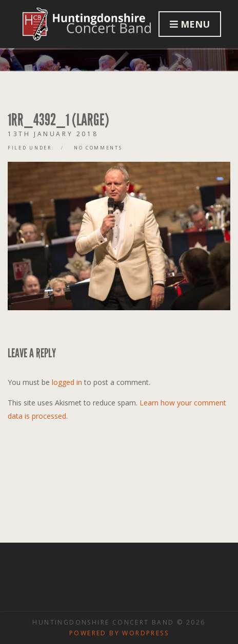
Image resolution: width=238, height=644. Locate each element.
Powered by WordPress (119, 633)
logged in (67, 382)
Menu (190, 24)
